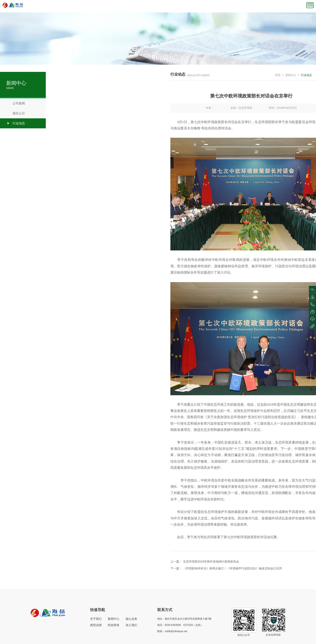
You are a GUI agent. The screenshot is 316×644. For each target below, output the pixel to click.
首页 (278, 75)
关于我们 (96, 619)
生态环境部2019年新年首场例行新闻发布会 (211, 561)
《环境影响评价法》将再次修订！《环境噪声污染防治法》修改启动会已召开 (233, 568)
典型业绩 (96, 625)
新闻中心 (291, 75)
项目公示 (16, 113)
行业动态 (16, 123)
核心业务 (131, 619)
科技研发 (114, 625)
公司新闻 (16, 103)
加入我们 (131, 625)
